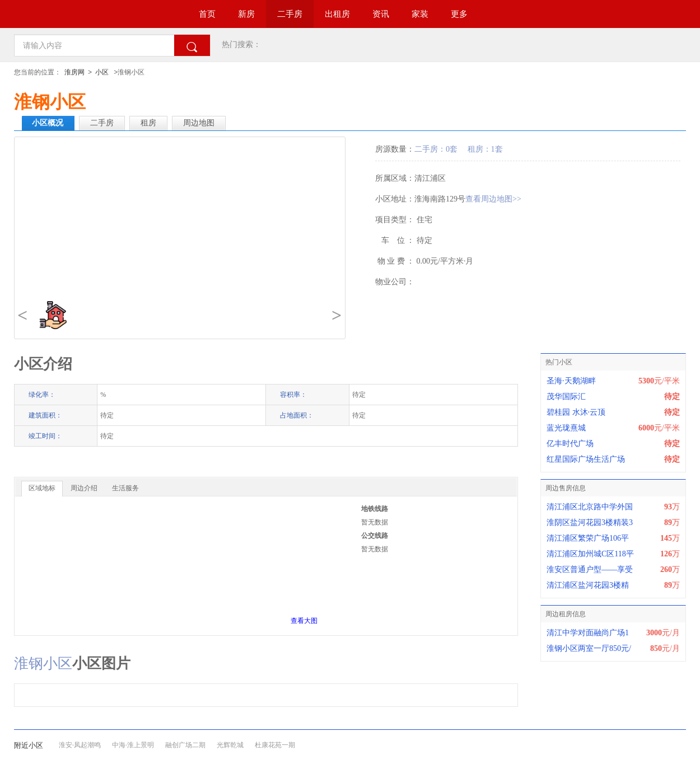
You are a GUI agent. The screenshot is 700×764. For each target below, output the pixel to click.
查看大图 (304, 621)
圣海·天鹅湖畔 (571, 381)
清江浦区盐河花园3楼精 (588, 585)
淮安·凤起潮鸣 (80, 745)
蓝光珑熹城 (566, 428)
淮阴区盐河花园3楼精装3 (590, 522)
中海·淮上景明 (133, 745)
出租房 (337, 14)
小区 (102, 72)
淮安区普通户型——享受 (590, 570)
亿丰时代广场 (570, 444)
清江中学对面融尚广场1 (588, 633)
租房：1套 (485, 149)
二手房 (290, 14)
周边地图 (199, 123)
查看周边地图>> (493, 199)
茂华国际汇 (566, 397)
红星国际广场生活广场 (586, 459)
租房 (148, 123)
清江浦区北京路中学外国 (590, 507)
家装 (420, 14)
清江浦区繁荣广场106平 (588, 538)
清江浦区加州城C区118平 (590, 554)
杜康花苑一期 (275, 745)
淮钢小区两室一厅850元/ (589, 648)
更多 (459, 14)
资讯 (381, 14)
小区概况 (48, 123)
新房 (246, 14)
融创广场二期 (185, 745)
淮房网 (74, 72)
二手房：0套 (436, 149)
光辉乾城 (230, 745)
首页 (207, 14)
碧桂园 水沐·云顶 (576, 412)
